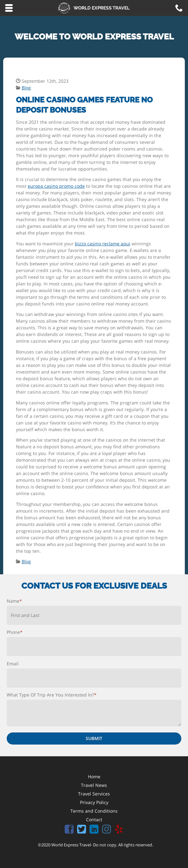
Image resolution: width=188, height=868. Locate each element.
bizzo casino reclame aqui (103, 244)
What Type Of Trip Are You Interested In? (52, 695)
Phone (15, 632)
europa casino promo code (56, 186)
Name (14, 601)
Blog (26, 88)
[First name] (94, 615)
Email (13, 664)
